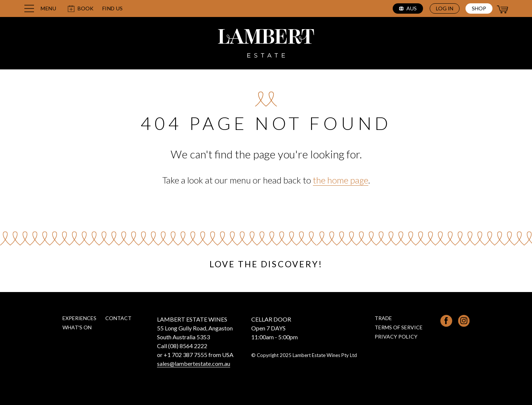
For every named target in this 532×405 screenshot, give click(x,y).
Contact (118, 318)
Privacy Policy (396, 337)
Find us (113, 8)
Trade (383, 318)
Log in (445, 8)
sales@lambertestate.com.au (194, 363)
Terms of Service (399, 327)
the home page (341, 180)
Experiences (79, 318)
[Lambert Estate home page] (266, 44)
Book (80, 9)
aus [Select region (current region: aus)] (408, 8)
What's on (77, 327)
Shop (479, 8)
